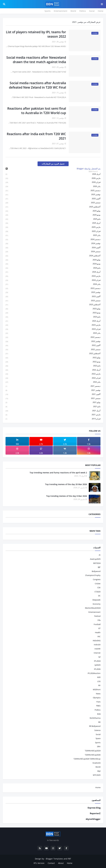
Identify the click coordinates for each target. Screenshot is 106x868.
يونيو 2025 (53, 215)
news (98, 694)
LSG (99, 681)
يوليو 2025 (53, 211)
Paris (98, 702)
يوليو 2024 (53, 260)
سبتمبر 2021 (53, 398)
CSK (99, 588)
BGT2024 (97, 563)
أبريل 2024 (53, 272)
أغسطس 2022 (53, 354)
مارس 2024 (53, 276)
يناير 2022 (53, 382)
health (98, 632)
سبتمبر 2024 (53, 252)
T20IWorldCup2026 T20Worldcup (87, 759)
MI (99, 685)
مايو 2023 (53, 317)
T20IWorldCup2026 (93, 755)
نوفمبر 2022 (53, 341)
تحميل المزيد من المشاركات (53, 164)
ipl (99, 657)
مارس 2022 (53, 374)
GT (99, 628)
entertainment (94, 612)
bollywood (96, 571)
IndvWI (98, 649)
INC (99, 636)
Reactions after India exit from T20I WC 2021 (36, 136)
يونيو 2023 (53, 313)
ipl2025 (98, 665)
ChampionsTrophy (93, 575)
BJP (99, 567)
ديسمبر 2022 (53, 337)
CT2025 (98, 592)
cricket (98, 584)
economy (97, 604)
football (97, 624)
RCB (99, 714)
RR (99, 722)
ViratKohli (96, 763)
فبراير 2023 (53, 329)
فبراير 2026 (53, 182)
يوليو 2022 (53, 358)
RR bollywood (95, 726)
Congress (97, 579)
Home (101, 11)
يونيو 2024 (53, 264)
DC (99, 596)
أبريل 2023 (53, 321)
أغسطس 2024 (53, 256)
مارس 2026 (53, 178)
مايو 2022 (53, 366)
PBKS (98, 706)
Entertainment (61, 11)
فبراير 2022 (53, 378)
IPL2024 (97, 661)
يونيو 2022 (53, 362)
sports (98, 743)
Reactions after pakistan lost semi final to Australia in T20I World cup (37, 111)
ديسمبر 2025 (53, 191)
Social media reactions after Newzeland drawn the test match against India (36, 60)
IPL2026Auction (94, 673)
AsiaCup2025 (95, 559)
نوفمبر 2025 (53, 195)
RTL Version (39, 863)
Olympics (97, 698)
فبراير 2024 (53, 280)
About (61, 863)
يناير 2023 (53, 333)
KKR (99, 677)
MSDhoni (97, 689)
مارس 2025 (53, 227)
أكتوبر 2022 (53, 345)
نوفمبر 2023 (53, 292)
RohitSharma (95, 718)
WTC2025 (97, 775)
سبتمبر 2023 (53, 301)
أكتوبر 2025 (53, 199)
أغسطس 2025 (53, 207)
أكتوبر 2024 (53, 248)
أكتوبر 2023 (53, 297)
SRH (99, 746)
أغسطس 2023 (53, 305)
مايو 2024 (53, 268)
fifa (99, 620)
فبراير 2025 (53, 231)
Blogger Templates (54, 859)
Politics (83, 11)
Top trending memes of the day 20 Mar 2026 (66, 484)
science (97, 730)
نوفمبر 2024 (53, 243)
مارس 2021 (53, 415)
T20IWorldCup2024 (93, 751)
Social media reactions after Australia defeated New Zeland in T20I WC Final (37, 85)
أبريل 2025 (53, 223)
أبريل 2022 (53, 370)
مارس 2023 (53, 325)
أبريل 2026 (53, 174)
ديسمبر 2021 (53, 386)
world (98, 767)
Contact (51, 863)
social (98, 734)
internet (97, 653)
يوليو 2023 (53, 309)
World (73, 11)
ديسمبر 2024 (53, 239)
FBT (69, 859)
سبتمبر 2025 (53, 203)
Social (92, 11)
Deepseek (96, 600)
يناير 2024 (53, 284)
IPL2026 (97, 669)
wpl (99, 771)
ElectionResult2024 (93, 608)
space (98, 738)
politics (98, 710)
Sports (48, 11)
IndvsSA (97, 645)
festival (97, 616)
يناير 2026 (53, 186)
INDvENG (97, 641)
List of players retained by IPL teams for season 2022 (36, 34)
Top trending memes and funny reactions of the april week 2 (58, 473)
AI (100, 555)
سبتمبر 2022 (53, 350)
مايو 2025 (53, 219)
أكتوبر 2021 (53, 394)
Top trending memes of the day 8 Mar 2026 (67, 496)
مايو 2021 (53, 407)
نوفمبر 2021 (53, 390)
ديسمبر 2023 (53, 288)
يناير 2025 (53, 235)
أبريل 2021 (53, 411)
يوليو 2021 (53, 402)
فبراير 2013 (53, 419)
